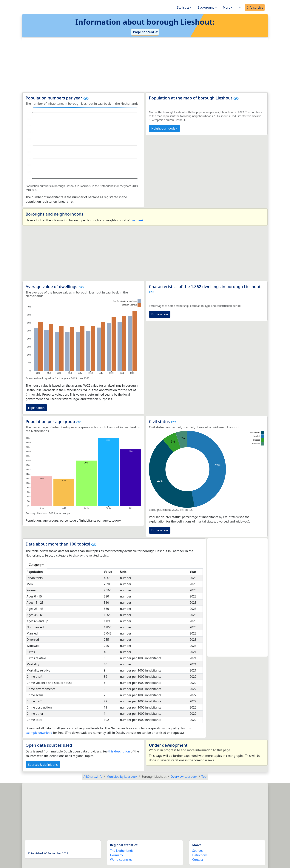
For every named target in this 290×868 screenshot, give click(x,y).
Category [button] (35, 565)
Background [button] (206, 7)
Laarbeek (137, 220)
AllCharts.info (93, 777)
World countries (121, 860)
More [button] (226, 7)
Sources (198, 851)
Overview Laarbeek (184, 777)
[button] (240, 7)
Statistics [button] (183, 7)
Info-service (255, 7)
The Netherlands (122, 851)
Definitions (200, 855)
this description (119, 751)
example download (39, 733)
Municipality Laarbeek (122, 777)
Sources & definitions (43, 765)
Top (204, 777)
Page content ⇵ (145, 32)
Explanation (36, 408)
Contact (198, 860)
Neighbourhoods (163, 128)
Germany (117, 855)
